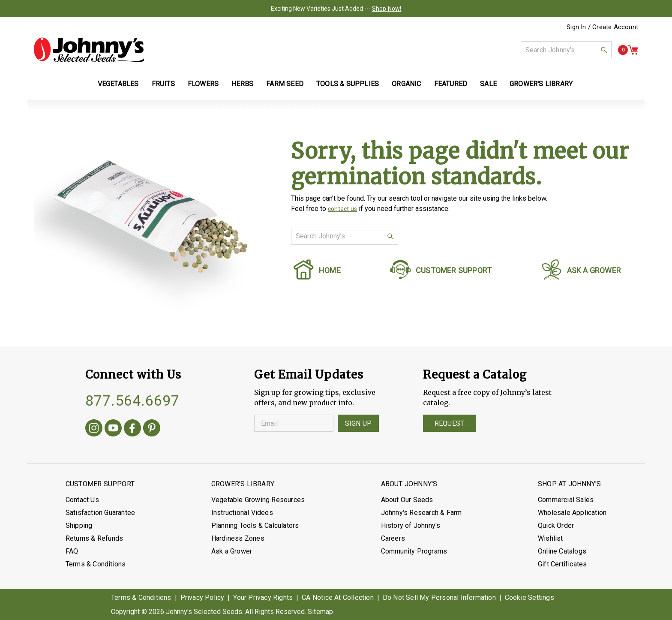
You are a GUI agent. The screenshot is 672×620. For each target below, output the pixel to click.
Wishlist (550, 538)
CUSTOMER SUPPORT (454, 270)
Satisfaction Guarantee (100, 513)
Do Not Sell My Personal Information (439, 597)
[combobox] (566, 50)
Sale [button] (488, 84)
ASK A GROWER (594, 270)
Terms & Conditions (96, 564)
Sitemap (320, 612)
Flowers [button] (203, 84)
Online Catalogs (562, 551)
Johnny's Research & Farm (421, 513)
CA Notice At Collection (338, 597)
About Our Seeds (407, 500)
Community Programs (414, 551)
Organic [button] (406, 84)
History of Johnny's (411, 525)
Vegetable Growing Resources (258, 500)
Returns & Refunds (94, 538)
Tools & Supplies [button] (348, 84)
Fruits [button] (163, 84)
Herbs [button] (242, 84)
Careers (393, 538)
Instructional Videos (242, 513)
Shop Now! (387, 9)
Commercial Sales (566, 500)
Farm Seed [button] (285, 84)
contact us (342, 209)
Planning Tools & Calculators (255, 525)
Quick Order (556, 525)
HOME (330, 270)
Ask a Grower (232, 551)
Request (449, 423)
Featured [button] (451, 84)
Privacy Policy (202, 597)
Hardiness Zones (238, 538)
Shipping (79, 525)
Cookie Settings (529, 597)
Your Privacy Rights (263, 597)
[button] (604, 50)
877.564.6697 (132, 400)
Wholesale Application (572, 513)
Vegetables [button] (118, 84)
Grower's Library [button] (542, 84)
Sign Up (358, 423)
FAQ (72, 551)
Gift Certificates (562, 564)
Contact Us (82, 500)
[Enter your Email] (294, 423)
